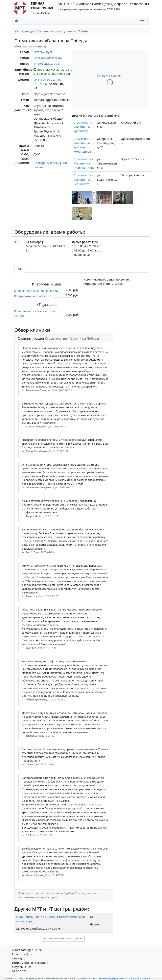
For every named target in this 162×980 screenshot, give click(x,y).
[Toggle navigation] (142, 20)
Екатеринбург (25, 31)
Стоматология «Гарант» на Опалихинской (84, 163)
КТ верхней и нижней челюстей (36, 291)
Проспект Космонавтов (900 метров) (60, 69)
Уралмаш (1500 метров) (52, 74)
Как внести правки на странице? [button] (63, 938)
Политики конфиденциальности (109, 978)
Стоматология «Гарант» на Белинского (83, 180)
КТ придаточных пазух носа (33, 296)
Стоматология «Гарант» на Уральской (83, 127)
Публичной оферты (140, 978)
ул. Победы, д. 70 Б (46, 64)
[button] (82, 198)
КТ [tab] (20, 269)
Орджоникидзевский (48, 58)
